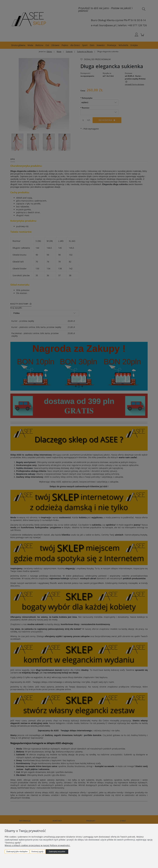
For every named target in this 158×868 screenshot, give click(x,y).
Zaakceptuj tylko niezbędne (17, 852)
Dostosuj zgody (37, 852)
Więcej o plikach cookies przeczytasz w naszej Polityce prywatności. (37, 845)
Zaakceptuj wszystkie (57, 852)
